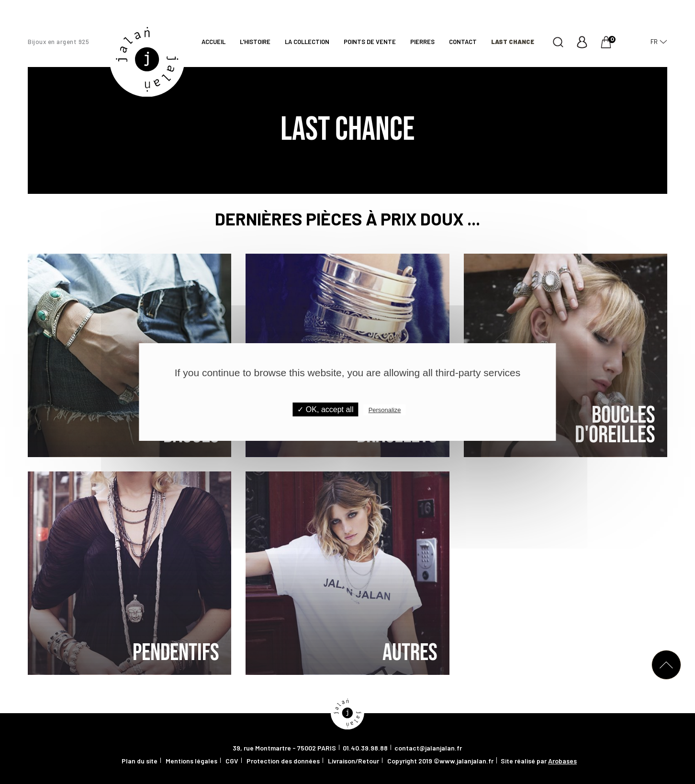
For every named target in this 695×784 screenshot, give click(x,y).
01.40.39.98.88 (365, 748)
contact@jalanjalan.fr (428, 748)
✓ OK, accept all (325, 409)
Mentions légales (191, 761)
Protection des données (283, 761)
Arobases (562, 761)
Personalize (385, 410)
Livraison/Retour (353, 761)
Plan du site (140, 761)
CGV (232, 761)
